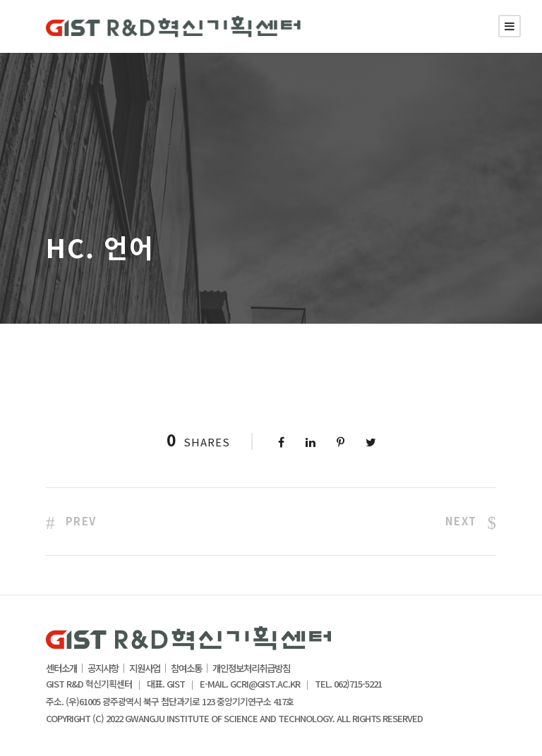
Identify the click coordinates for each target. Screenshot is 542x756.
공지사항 (103, 669)
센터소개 (61, 669)
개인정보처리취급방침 (251, 669)
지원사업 (145, 669)
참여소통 (186, 669)
